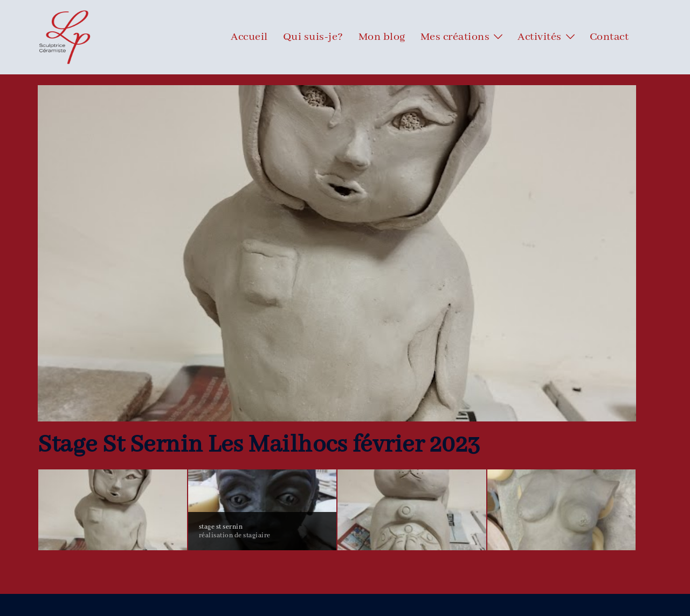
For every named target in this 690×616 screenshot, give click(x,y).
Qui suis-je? (313, 37)
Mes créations (455, 37)
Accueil (249, 37)
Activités (540, 37)
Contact (609, 37)
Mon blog (382, 37)
